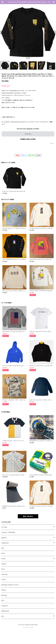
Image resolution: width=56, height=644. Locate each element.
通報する (52, 143)
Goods (3, 559)
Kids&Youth (5, 611)
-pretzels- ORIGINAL (8, 532)
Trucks (4, 580)
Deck (3, 569)
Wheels (4, 590)
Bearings (4, 595)
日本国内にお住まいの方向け (28, 139)
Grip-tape (5, 574)
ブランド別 (4, 527)
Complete (5, 606)
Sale (3, 616)
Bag (3, 548)
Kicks (3, 553)
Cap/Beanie (5, 543)
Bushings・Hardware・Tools (10, 585)
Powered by (28, 627)
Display (4, 564)
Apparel (4, 538)
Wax (3, 601)
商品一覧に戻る (28, 516)
